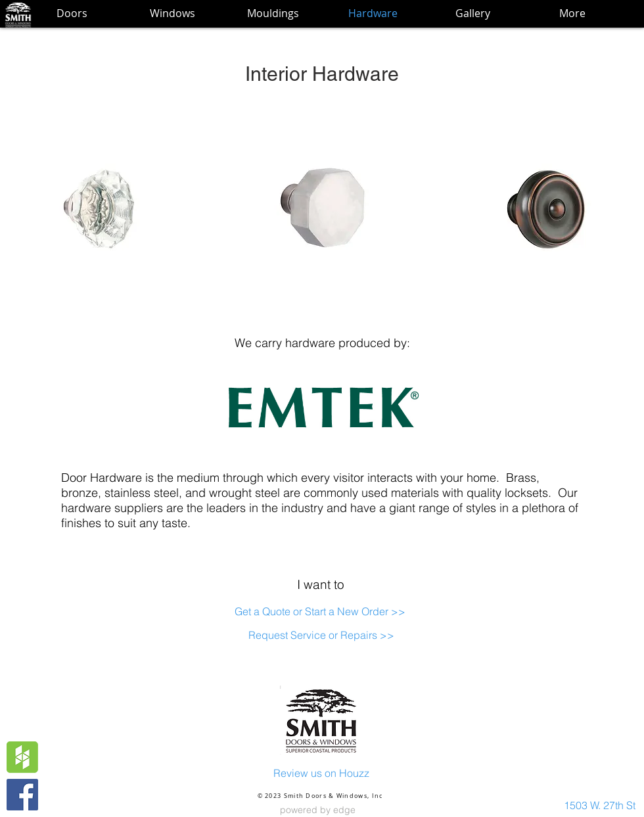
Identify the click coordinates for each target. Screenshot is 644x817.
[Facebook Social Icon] (22, 795)
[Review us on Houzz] (321, 773)
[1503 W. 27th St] (600, 805)
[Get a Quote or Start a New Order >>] (320, 611)
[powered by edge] (317, 810)
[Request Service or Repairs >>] (321, 635)
